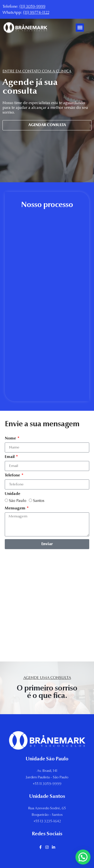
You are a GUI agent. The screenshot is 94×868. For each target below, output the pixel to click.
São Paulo (18, 501)
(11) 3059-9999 (32, 7)
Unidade (13, 494)
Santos (39, 501)
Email (10, 457)
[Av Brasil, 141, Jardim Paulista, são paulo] (47, 612)
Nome (11, 438)
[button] (80, 28)
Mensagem (15, 508)
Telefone (13, 475)
